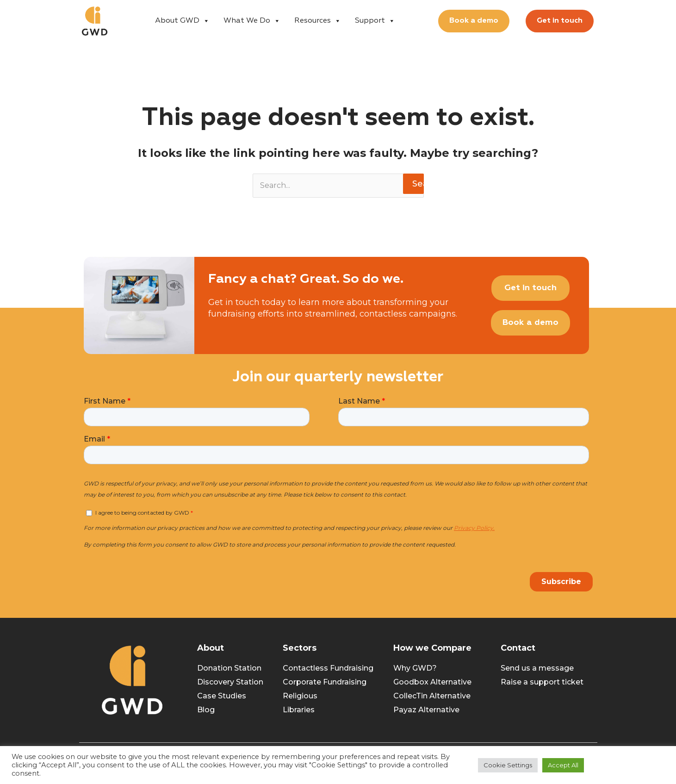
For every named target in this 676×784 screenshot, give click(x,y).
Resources (318, 21)
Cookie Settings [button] (508, 765)
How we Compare (432, 648)
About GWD (182, 21)
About (211, 648)
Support (375, 21)
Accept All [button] (563, 765)
